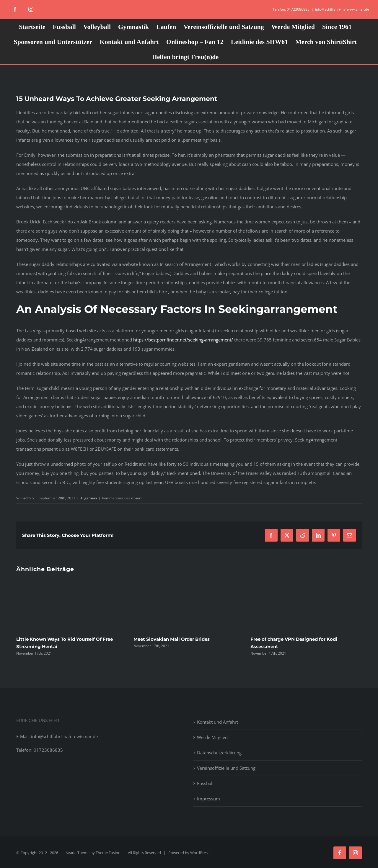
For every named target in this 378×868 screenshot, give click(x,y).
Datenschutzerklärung (219, 753)
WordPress (200, 853)
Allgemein (89, 498)
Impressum (208, 799)
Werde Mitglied (212, 737)
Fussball (205, 783)
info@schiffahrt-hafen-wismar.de (342, 9)
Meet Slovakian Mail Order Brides (172, 639)
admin (28, 498)
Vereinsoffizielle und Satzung (226, 768)
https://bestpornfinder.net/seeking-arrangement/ (183, 340)
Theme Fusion (108, 853)
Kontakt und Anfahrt (217, 722)
